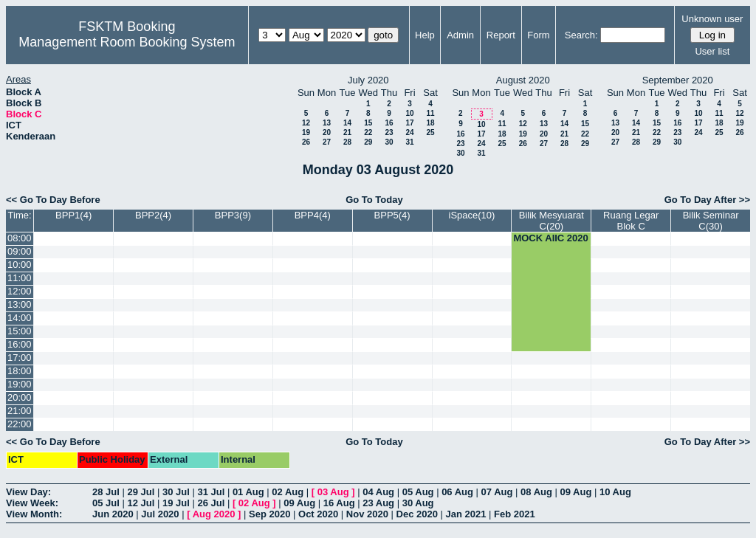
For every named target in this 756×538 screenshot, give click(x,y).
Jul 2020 (160, 514)
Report (501, 35)
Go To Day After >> (707, 200)
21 (347, 132)
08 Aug (536, 492)
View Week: (32, 503)
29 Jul (141, 492)
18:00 (20, 371)
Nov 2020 (367, 514)
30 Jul (176, 492)
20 (327, 132)
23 (389, 132)
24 (409, 132)
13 (327, 123)
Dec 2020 (417, 514)
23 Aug (378, 503)
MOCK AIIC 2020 (550, 238)
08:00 (20, 238)
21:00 (20, 411)
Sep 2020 (269, 514)
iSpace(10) (472, 215)
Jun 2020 (113, 514)
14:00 (20, 318)
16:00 (20, 344)
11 (430, 113)
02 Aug (288, 492)
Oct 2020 (318, 514)
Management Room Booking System (127, 42)
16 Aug (339, 503)
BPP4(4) (313, 215)
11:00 (20, 278)
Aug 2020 (214, 514)
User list (712, 51)
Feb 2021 (515, 514)
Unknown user (712, 19)
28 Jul (106, 492)
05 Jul (106, 503)
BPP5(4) (392, 215)
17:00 (20, 358)
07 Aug (497, 492)
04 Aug (378, 492)
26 (306, 142)
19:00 (20, 384)
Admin (460, 35)
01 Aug (248, 492)
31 (409, 142)
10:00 (20, 265)
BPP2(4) (153, 215)
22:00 (20, 424)
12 (306, 123)
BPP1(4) (73, 215)
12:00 (20, 291)
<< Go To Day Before (53, 200)
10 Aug (615, 492)
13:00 (20, 304)
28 (347, 142)
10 (409, 113)
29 (368, 142)
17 (409, 123)
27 (327, 142)
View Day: (28, 492)
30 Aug (418, 503)
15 (368, 123)
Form (538, 35)
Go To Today (374, 200)
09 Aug (576, 492)
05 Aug (418, 492)
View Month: (34, 514)
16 (389, 123)
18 (430, 123)
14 (347, 123)
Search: (581, 35)
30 (389, 142)
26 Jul (211, 503)
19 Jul (176, 503)
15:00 (20, 331)
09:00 (20, 251)
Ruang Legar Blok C (631, 221)
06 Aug (457, 492)
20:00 (20, 397)
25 (430, 132)
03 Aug (333, 492)
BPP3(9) (233, 215)
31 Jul (211, 492)
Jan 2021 (466, 514)
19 (306, 132)
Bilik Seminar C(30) (711, 221)
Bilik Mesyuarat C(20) (551, 221)
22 (368, 132)
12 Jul (141, 503)
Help (425, 35)
